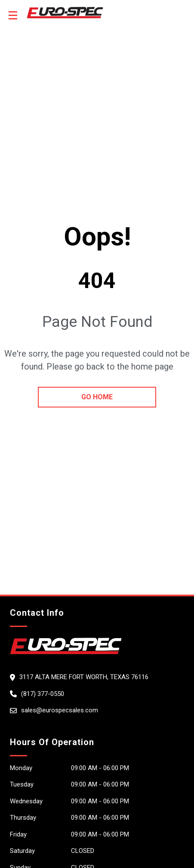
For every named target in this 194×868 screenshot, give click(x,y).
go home (97, 397)
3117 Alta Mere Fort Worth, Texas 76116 (84, 677)
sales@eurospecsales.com (60, 710)
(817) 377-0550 (43, 694)
